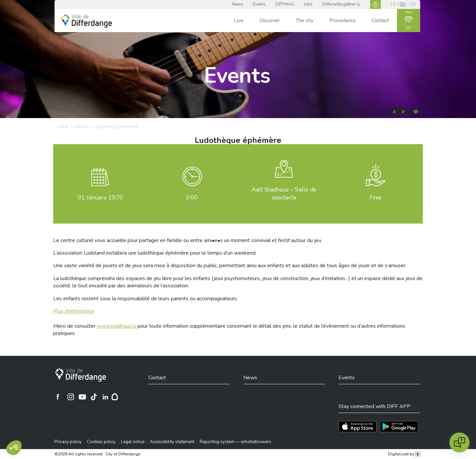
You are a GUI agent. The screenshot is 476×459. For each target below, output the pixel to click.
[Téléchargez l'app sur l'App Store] (357, 427)
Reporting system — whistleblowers (236, 442)
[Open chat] (459, 442)
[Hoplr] (115, 397)
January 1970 (100, 197)
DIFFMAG (285, 4)
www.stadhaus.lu (117, 326)
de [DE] (413, 4)
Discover (270, 21)
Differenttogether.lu (341, 4)
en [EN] (403, 4)
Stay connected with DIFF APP (375, 406)
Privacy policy (68, 442)
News (238, 4)
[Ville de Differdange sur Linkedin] (105, 397)
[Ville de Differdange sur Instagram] (71, 397)
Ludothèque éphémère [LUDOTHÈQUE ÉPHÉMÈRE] (116, 127)
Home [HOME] (63, 127)
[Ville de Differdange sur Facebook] (58, 397)
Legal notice (133, 442)
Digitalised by (404, 454)
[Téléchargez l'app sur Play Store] (399, 427)
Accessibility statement (172, 442)
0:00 (192, 197)
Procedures (342, 21)
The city (304, 21)
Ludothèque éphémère (238, 140)
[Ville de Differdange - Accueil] (87, 21)
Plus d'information (74, 311)
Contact (380, 21)
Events (259, 4)
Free (376, 197)
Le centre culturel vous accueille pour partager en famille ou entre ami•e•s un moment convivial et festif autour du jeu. (188, 240)
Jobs (308, 4)
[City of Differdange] (81, 375)
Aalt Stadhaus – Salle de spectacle (284, 194)
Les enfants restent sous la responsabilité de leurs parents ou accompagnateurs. (146, 299)
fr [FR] (393, 4)
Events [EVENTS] (81, 127)
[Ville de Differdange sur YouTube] (82, 397)
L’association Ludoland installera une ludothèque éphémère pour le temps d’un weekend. (155, 253)
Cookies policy (101, 442)
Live (239, 21)
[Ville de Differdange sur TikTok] (94, 397)
